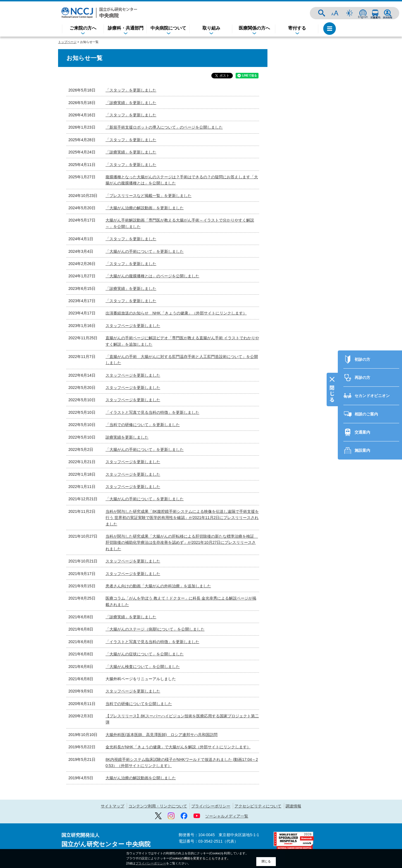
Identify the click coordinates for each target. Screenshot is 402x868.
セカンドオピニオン (372, 364)
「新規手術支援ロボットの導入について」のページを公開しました (164, 127)
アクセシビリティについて (258, 806)
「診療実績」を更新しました (131, 103)
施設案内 (362, 419)
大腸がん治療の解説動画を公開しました (141, 778)
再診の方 (362, 346)
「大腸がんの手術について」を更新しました (145, 251)
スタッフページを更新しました (133, 326)
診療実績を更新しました (127, 437)
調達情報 (293, 806)
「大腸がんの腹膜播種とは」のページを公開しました (152, 276)
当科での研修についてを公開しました (139, 704)
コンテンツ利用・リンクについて (158, 806)
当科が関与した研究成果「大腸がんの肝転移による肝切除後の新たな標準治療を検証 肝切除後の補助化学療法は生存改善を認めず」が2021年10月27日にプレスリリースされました (182, 543)
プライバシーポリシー (211, 806)
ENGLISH (363, 13)
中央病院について (168, 28)
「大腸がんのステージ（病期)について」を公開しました (155, 629)
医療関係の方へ (254, 28)
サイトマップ (113, 806)
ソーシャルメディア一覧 (227, 816)
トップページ (67, 42)
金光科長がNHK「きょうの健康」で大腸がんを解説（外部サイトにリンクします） (178, 747)
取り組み (211, 28)
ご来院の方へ (83, 28)
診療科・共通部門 (126, 28)
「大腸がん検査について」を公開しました (143, 667)
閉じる (266, 861)
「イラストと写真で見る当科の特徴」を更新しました (152, 412)
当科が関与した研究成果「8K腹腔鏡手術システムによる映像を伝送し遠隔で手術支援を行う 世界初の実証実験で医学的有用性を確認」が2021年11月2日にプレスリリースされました (182, 518)
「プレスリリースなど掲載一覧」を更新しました (149, 196)
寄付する (297, 28)
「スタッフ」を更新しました (131, 90)
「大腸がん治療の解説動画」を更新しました (145, 208)
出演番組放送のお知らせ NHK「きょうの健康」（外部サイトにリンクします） (176, 313)
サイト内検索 (322, 13)
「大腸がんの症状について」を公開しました (145, 654)
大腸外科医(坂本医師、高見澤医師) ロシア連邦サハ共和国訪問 (161, 735)
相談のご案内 (366, 383)
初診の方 (362, 328)
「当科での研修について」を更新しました (143, 425)
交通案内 (375, 13)
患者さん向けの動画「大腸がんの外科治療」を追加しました (158, 586)
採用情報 (387, 13)
